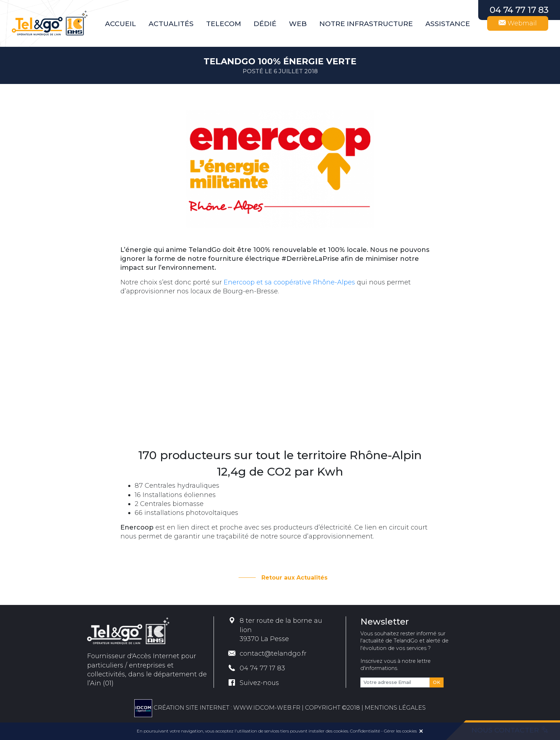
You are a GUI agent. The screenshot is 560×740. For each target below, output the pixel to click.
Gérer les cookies (400, 731)
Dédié (265, 24)
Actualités (171, 24)
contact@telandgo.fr (267, 654)
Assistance (448, 24)
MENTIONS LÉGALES (395, 708)
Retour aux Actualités (294, 578)
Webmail (518, 23)
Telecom (224, 24)
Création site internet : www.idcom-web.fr (217, 708)
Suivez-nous (254, 683)
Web (298, 24)
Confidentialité (365, 731)
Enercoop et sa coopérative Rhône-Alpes (289, 282)
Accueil (121, 24)
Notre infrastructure (366, 24)
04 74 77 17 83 (257, 668)
